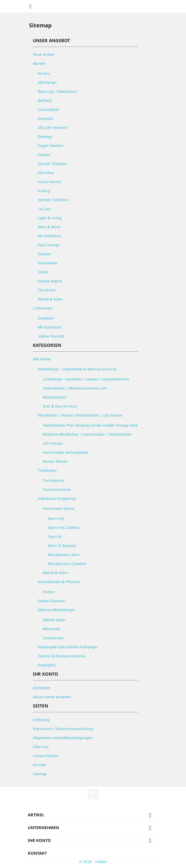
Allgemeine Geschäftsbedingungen (63, 738)
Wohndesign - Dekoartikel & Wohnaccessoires (77, 369)
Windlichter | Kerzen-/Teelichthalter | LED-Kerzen (80, 415)
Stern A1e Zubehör (64, 528)
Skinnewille (48, 263)
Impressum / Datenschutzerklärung (63, 729)
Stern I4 (55, 537)
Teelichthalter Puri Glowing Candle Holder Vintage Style (90, 425)
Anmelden (41, 688)
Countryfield (48, 109)
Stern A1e (56, 519)
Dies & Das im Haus (60, 406)
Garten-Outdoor (52, 601)
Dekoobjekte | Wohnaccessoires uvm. (75, 388)
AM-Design (47, 82)
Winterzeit (52, 629)
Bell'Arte (45, 100)
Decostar (45, 119)
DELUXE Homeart (53, 128)
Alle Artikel (42, 359)
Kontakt (39, 765)
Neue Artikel (43, 54)
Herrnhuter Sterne (59, 508)
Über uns (41, 747)
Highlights (47, 665)
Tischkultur (47, 470)
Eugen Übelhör (51, 146)
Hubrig (44, 191)
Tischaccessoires (57, 489)
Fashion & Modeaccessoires (62, 656)
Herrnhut (46, 173)
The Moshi (47, 290)
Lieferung (41, 720)
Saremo (44, 254)
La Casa (44, 209)
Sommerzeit (53, 638)
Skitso (43, 272)
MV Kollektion (50, 236)
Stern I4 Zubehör (62, 546)
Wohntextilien (55, 397)
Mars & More (49, 227)
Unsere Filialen (45, 756)
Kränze (49, 592)
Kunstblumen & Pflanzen (59, 582)
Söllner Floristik (51, 336)
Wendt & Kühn (50, 299)
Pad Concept (49, 245)
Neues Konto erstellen (52, 697)
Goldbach (46, 318)
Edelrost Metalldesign (56, 610)
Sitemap (40, 774)
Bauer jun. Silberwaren (57, 91)
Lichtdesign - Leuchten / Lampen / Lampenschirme (86, 379)
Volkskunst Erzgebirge (57, 498)
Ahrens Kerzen (55, 461)
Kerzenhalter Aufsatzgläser (66, 452)
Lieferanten (43, 308)
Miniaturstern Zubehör (67, 564)
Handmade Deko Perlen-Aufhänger (68, 647)
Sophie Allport (50, 281)
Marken (39, 63)
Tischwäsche (54, 480)
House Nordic (50, 182)
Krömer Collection (53, 200)
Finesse (44, 155)
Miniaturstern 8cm (64, 555)
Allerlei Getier (54, 620)
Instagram (93, 794)
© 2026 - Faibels (93, 861)
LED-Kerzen (53, 443)
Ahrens (44, 73)
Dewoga (45, 137)
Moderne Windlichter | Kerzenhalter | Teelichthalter (87, 434)
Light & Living (50, 218)
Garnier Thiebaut (52, 164)
